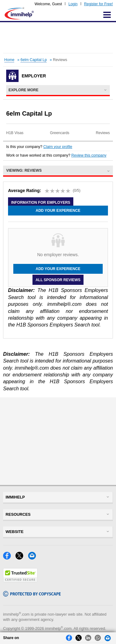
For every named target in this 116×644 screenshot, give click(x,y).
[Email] (34, 558)
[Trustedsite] (20, 581)
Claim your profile (58, 147)
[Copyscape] (32, 595)
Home (9, 60)
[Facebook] (9, 558)
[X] (22, 558)
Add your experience (58, 211)
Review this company (89, 155)
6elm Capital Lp (34, 60)
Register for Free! (99, 4)
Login (73, 4)
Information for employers (41, 203)
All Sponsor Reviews (58, 280)
